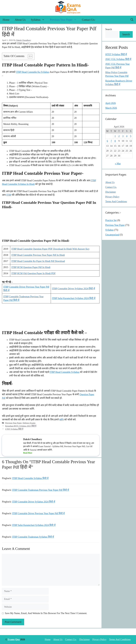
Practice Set (111, 220)
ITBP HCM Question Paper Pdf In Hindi (31, 267)
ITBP (9, 195)
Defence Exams (29, 423)
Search (109, 29)
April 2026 (111, 103)
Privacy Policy (112, 197)
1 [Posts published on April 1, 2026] (115, 136)
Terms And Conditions (116, 202)
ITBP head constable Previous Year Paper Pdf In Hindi (38, 255)
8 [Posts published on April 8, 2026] (115, 141)
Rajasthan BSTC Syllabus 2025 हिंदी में (21, 426)
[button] (132, 20)
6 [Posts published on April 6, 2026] (107, 141)
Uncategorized (112, 235)
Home (6, 20)
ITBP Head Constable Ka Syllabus (33, 72)
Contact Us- (89, 20)
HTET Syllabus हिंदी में (116, 54)
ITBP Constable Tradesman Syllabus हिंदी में (33, 537)
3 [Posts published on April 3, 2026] (123, 136)
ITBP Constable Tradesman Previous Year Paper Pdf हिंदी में (41, 490)
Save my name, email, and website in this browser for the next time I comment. (46, 613)
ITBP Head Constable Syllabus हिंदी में (30, 478)
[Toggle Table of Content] (29, 56)
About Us (20, 20)
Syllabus (39, 20)
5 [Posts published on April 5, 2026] (131, 136)
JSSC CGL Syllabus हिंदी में (118, 59)
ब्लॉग (62, 420)
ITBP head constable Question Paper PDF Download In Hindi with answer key (50, 249)
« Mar (118, 164)
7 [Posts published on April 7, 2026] (111, 141)
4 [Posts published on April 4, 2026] (127, 136)
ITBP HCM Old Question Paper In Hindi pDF (34, 273)
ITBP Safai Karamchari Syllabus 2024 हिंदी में (74, 298)
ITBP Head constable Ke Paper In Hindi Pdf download (38, 261)
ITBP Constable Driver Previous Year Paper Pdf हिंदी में (39, 513)
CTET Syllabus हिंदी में (14, 429)
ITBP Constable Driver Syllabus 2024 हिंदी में (74, 289)
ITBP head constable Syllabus (65, 372)
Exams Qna (14, 639)
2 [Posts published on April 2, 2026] (119, 136)
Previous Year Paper (65, 20)
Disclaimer (111, 192)
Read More (28, 453)
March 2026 (111, 108)
